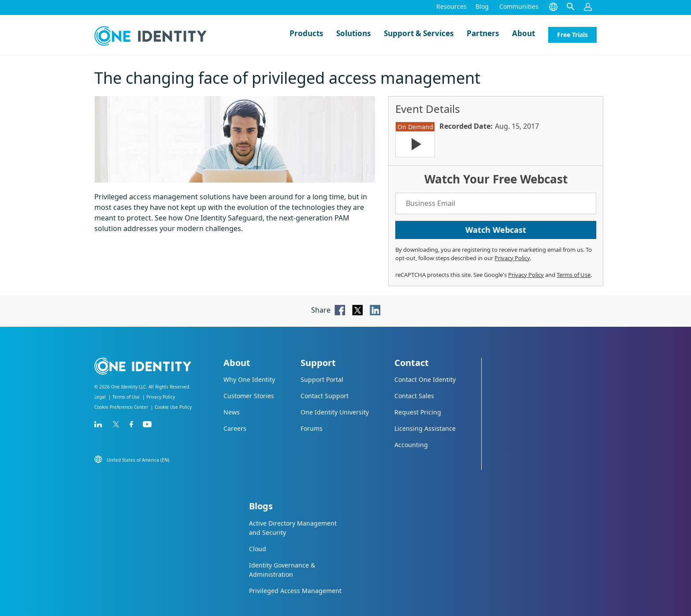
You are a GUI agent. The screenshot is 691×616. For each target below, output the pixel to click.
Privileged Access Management (295, 591)
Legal (100, 397)
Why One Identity (249, 379)
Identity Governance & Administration (282, 570)
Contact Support (325, 396)
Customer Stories (249, 396)
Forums (312, 428)
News (232, 412)
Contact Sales (414, 396)
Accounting (411, 445)
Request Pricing (418, 412)
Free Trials (572, 35)
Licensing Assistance (425, 428)
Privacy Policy (512, 258)
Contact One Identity (425, 379)
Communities (519, 6)
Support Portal (322, 379)
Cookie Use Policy (173, 407)
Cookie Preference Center (121, 407)
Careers (235, 428)
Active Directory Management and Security (293, 528)
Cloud (258, 549)
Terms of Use (574, 275)
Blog (482, 6)
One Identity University (335, 412)
